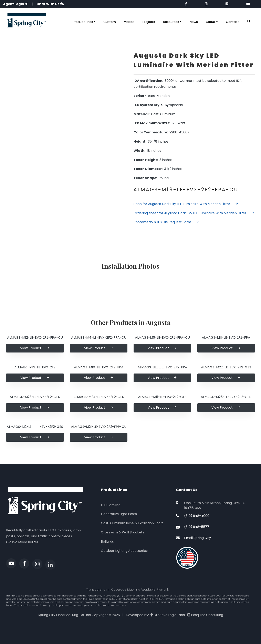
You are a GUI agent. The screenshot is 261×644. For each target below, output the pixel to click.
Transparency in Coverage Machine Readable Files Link (128, 589)
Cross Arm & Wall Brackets (123, 532)
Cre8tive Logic (165, 615)
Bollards (107, 541)
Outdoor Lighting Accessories (124, 551)
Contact (232, 22)
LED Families (111, 505)
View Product (35, 348)
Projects (149, 22)
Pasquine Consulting (207, 615)
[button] (249, 22)
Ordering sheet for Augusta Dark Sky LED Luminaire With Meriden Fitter (194, 213)
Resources (171, 22)
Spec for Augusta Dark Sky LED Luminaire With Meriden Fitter (186, 204)
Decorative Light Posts (119, 514)
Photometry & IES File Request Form (166, 222)
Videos (129, 22)
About (211, 22)
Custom (110, 22)
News (194, 22)
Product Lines (83, 22)
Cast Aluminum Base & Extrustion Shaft (132, 523)
